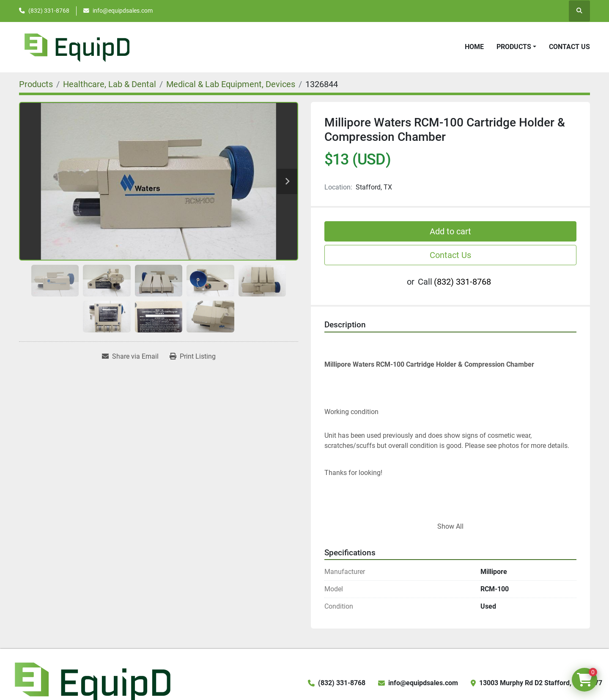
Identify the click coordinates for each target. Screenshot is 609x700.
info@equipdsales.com (123, 11)
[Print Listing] (193, 357)
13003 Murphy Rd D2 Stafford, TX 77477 (541, 683)
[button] (516, 47)
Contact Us (569, 47)
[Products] (36, 84)
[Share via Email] (130, 357)
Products (514, 47)
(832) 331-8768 (49, 11)
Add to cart (450, 231)
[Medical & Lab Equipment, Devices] (231, 84)
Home (474, 47)
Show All (450, 526)
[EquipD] (91, 682)
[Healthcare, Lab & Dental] (110, 84)
